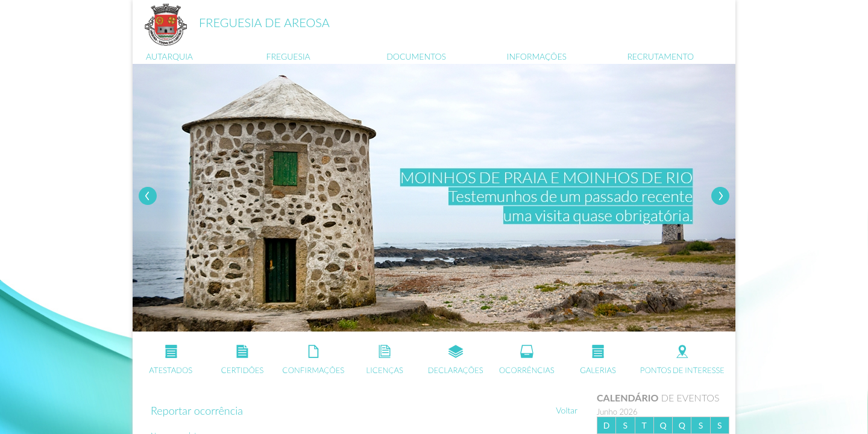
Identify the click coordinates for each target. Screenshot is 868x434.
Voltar (567, 410)
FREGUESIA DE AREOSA (264, 22)
